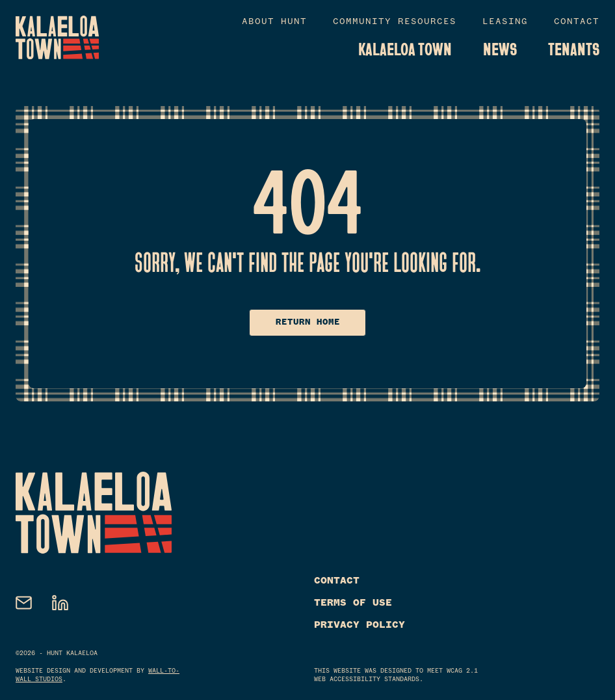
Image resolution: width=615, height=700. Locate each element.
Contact (577, 22)
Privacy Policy (360, 625)
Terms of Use (353, 603)
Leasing (505, 22)
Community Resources (395, 22)
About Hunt (274, 22)
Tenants (574, 50)
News (500, 50)
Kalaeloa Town (405, 50)
